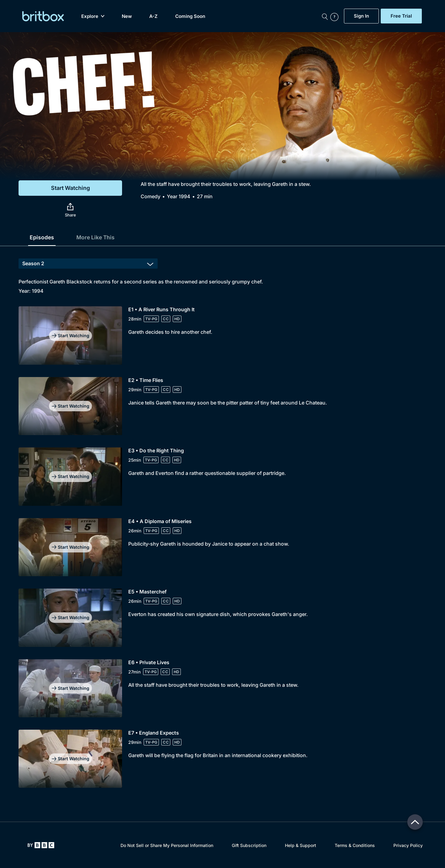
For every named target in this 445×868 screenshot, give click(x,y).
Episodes (42, 237)
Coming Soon (190, 16)
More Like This (97, 237)
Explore (93, 16)
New (127, 16)
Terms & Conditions (355, 845)
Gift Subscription (249, 845)
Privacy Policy (408, 845)
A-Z (153, 16)
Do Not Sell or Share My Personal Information (167, 845)
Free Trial (401, 16)
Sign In (361, 16)
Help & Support (301, 845)
